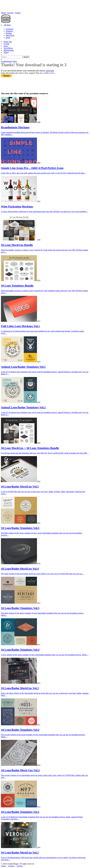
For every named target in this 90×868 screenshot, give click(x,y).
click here (50, 71)
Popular (9, 33)
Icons (6, 46)
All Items (7, 25)
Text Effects (8, 48)
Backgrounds (9, 50)
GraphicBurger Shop (9, 61)
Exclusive (10, 29)
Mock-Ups (8, 42)
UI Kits (6, 44)
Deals (8, 38)
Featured (9, 31)
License (10, 13)
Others (6, 52)
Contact (18, 13)
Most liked (10, 35)
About (3, 13)
